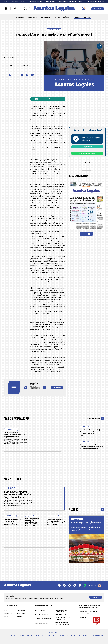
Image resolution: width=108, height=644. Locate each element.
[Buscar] (15, 9)
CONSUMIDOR (46, 17)
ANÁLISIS (66, 17)
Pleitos (74, 569)
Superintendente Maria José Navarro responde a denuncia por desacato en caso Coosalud (92, 433)
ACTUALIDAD (20, 17)
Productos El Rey (50, 2)
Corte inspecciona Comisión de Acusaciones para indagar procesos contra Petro (91, 447)
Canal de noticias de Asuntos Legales (48, 99)
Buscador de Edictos (83, 17)
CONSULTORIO (33, 17)
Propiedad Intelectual (35, 2)
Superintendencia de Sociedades (97, 2)
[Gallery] (35, 387)
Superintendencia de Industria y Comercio (72, 2)
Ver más (86, 234)
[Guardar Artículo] (13, 75)
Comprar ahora (87, 147)
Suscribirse (98, 9)
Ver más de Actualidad (95, 418)
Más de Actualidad (16, 418)
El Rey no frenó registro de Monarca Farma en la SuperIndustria (86, 583)
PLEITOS (57, 17)
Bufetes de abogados (19, 2)
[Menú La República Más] (6, 9)
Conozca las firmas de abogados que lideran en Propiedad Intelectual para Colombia (56, 582)
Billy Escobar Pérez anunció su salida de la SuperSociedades (14, 435)
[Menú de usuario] (83, 9)
